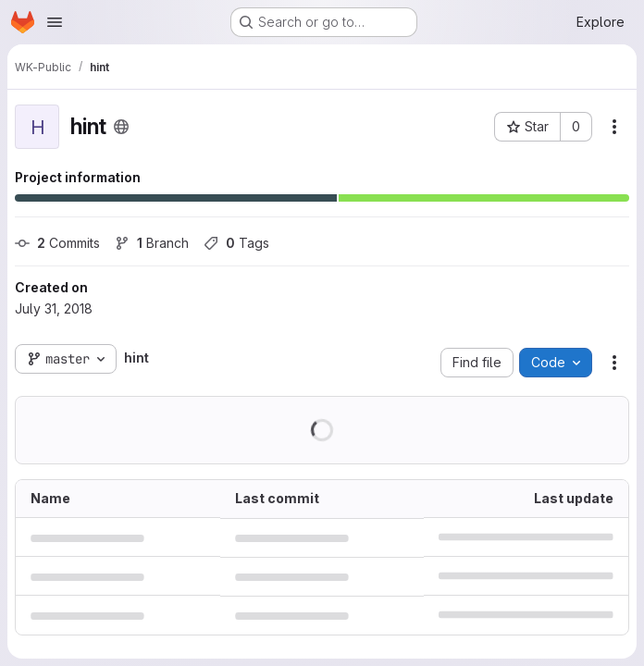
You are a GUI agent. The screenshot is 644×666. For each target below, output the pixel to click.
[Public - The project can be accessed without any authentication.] (121, 127)
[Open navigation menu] (55, 22)
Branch (152, 243)
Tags (236, 243)
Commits (57, 243)
